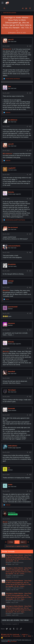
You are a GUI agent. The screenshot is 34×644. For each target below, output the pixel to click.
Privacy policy (17, 636)
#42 (30, 93)
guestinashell (13, 307)
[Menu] (2, 3)
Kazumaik (11, 408)
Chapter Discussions (18, 562)
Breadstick (12, 264)
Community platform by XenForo (16, 640)
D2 (9, 468)
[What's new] (30, 8)
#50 (30, 287)
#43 (30, 126)
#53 (30, 348)
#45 (30, 175)
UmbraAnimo (13, 446)
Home (29, 636)
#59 (30, 491)
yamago (11, 281)
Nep (9, 86)
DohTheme (14, 641)
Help (24, 636)
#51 (30, 313)
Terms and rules (6, 636)
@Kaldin (5, 522)
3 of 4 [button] (17, 542)
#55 (30, 397)
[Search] (4, 8)
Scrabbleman (13, 120)
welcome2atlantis (14, 246)
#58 (30, 475)
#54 (30, 378)
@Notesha (6, 290)
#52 (30, 330)
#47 (30, 234)
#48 (30, 252)
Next (23, 542)
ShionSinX (12, 372)
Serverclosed (13, 227)
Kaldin (10, 485)
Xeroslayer (12, 390)
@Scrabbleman (7, 154)
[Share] (28, 46)
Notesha (11, 192)
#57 (30, 452)
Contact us (25, 634)
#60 (30, 519)
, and (15, 220)
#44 (30, 151)
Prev (11, 542)
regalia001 (12, 168)
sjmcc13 (11, 39)
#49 (30, 271)
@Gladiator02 (7, 49)
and (13, 79)
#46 (30, 199)
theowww (11, 323)
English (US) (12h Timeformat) (10, 634)
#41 (30, 46)
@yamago (6, 351)
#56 (30, 415)
